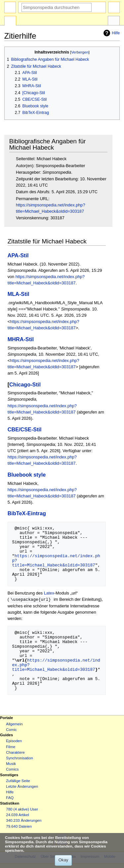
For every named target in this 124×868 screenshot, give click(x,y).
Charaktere (15, 753)
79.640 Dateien (19, 827)
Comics (12, 770)
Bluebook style (27, 475)
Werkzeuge (114, 21)
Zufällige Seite (18, 781)
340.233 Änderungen (24, 821)
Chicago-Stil (25, 384)
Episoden (14, 741)
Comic (11, 730)
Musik (11, 764)
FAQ (10, 798)
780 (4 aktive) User (22, 810)
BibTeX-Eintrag (27, 513)
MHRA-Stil (21, 339)
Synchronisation (20, 758)
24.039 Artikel (17, 815)
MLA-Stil (19, 294)
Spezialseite (10, 21)
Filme (11, 747)
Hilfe (111, 33)
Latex (49, 593)
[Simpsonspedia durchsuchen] (57, 7)
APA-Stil (18, 255)
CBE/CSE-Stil (25, 429)
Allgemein (14, 724)
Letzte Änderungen (22, 787)
